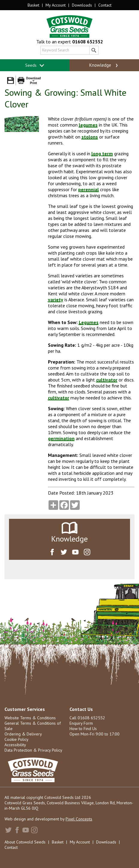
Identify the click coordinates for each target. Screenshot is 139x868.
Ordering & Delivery (23, 734)
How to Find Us (83, 729)
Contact (105, 5)
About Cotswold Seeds (25, 842)
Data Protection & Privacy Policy (33, 750)
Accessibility (15, 745)
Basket (33, 5)
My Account (56, 5)
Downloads (82, 5)
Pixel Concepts (79, 819)
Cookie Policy (16, 739)
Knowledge (104, 65)
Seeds (35, 65)
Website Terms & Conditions (30, 718)
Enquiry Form (81, 723)
